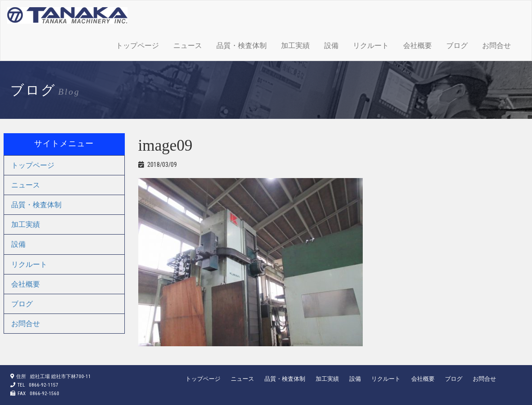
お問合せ (497, 46)
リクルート (371, 46)
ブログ (457, 46)
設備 (331, 46)
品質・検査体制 (242, 46)
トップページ (137, 46)
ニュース (188, 46)
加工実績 (295, 46)
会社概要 (418, 46)
